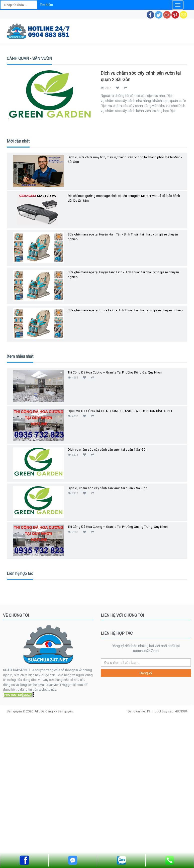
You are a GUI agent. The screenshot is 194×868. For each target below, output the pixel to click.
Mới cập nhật (18, 141)
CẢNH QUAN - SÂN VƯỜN (29, 58)
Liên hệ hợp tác (20, 574)
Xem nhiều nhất (20, 356)
